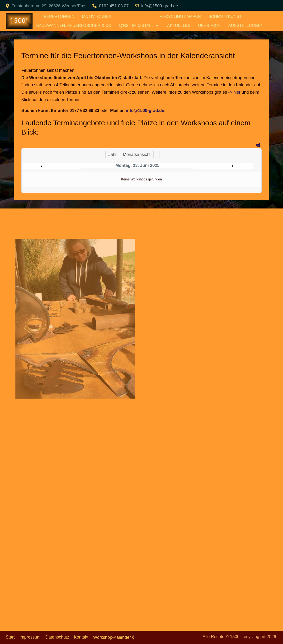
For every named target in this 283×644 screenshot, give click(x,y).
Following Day (222, 166)
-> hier (234, 92)
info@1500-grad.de (160, 6)
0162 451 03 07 (114, 6)
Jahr (113, 155)
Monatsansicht (137, 155)
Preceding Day (53, 166)
